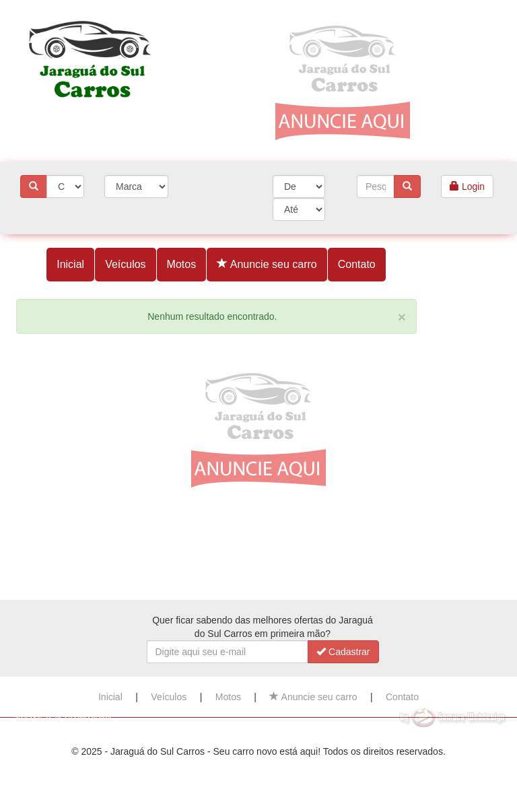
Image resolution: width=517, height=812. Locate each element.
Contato (357, 264)
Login (467, 187)
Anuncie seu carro (267, 264)
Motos (182, 264)
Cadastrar (343, 652)
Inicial (70, 264)
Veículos (125, 264)
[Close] (402, 317)
